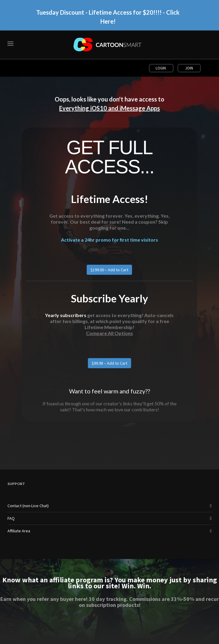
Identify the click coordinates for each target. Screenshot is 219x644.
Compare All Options (109, 333)
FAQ (11, 518)
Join (189, 68)
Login (161, 68)
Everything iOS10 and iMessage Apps (109, 108)
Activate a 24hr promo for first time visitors (109, 240)
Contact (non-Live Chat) (28, 506)
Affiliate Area (19, 531)
